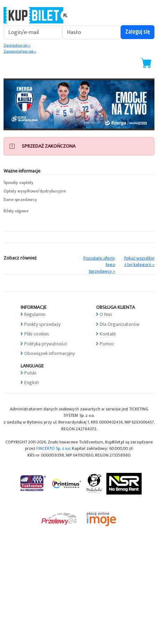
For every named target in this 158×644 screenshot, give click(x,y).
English (31, 383)
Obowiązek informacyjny (49, 353)
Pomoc (107, 344)
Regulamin (35, 314)
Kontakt (108, 334)
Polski (30, 373)
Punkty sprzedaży (42, 324)
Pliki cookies (37, 334)
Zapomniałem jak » (20, 51)
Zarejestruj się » (17, 45)
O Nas (106, 314)
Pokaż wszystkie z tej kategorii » (139, 262)
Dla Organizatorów (120, 324)
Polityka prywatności (46, 344)
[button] (79, 183)
